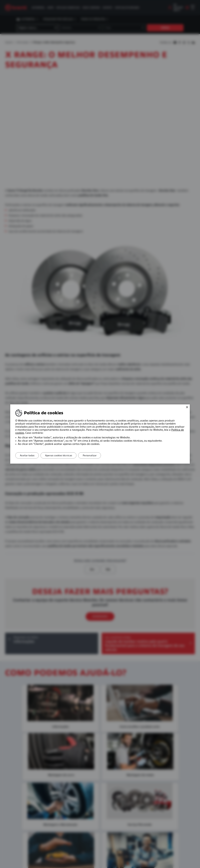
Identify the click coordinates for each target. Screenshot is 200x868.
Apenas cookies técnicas (61, 455)
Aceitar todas (28, 455)
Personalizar (93, 455)
